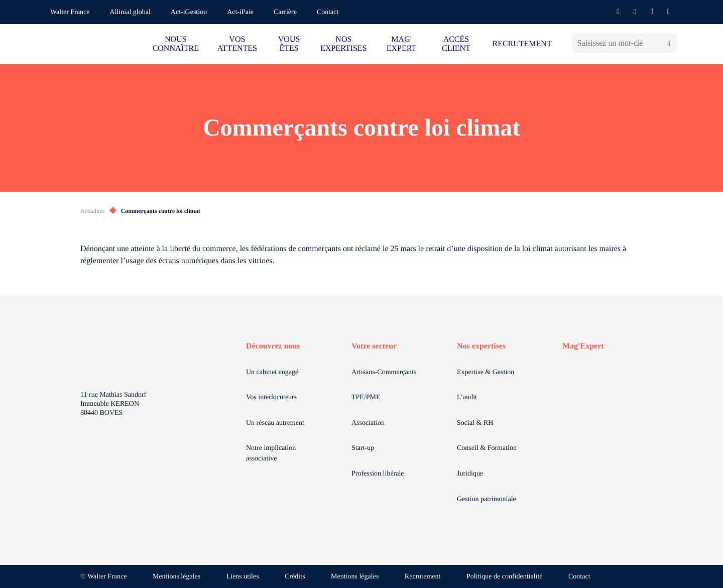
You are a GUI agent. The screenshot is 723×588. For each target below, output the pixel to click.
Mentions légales (176, 577)
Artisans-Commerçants (384, 372)
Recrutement (423, 577)
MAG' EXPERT (401, 44)
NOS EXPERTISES (343, 44)
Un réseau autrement (275, 423)
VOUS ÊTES (289, 44)
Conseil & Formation (487, 448)
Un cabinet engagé (272, 372)
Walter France (70, 12)
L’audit (467, 397)
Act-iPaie (240, 12)
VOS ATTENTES (237, 44)
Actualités (93, 211)
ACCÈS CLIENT (456, 44)
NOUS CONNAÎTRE (176, 44)
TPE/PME (366, 397)
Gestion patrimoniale (487, 499)
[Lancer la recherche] (669, 43)
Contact (328, 12)
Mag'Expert (583, 346)
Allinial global (130, 12)
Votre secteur (374, 346)
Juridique (470, 474)
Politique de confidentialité (505, 577)
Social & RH (475, 423)
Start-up (363, 448)
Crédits (295, 577)
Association (368, 423)
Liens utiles (243, 577)
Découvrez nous (273, 346)
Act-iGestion (189, 12)
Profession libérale (378, 474)
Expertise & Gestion (486, 372)
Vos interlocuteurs (271, 397)
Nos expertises (481, 346)
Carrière (285, 12)
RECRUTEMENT (522, 44)
